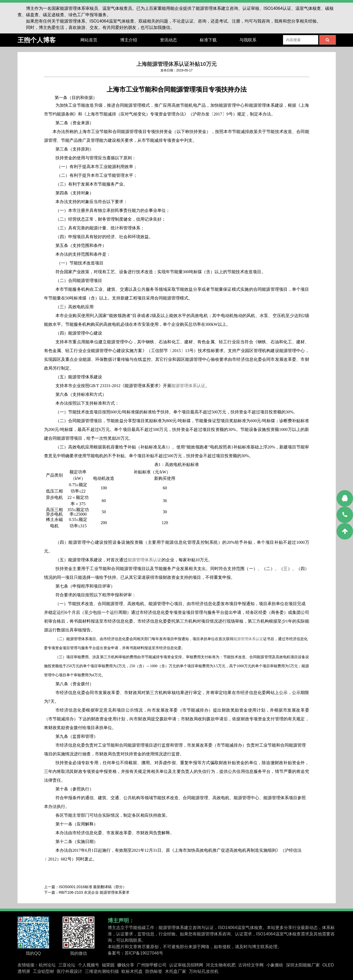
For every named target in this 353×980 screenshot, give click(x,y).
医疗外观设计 (69, 971)
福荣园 (108, 965)
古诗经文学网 (251, 965)
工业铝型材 (43, 971)
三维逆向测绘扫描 (102, 971)
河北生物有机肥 (221, 965)
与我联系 (248, 40)
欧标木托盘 (132, 971)
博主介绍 (129, 40)
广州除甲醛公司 (152, 965)
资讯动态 (168, 40)
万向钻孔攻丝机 (204, 971)
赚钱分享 (126, 965)
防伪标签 (154, 971)
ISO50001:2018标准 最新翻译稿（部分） (93, 887)
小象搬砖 (275, 965)
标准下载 (208, 40)
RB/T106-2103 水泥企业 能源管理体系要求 (94, 892)
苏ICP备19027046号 (144, 953)
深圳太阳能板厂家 (303, 965)
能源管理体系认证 (188, 386)
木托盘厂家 (176, 971)
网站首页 (89, 40)
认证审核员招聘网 (186, 965)
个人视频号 (89, 965)
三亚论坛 (67, 965)
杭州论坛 (47, 965)
